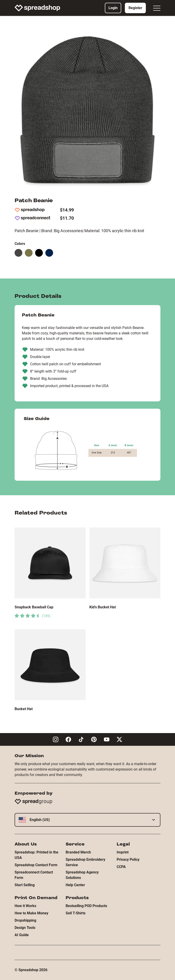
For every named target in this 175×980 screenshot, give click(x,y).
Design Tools (25, 928)
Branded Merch (78, 852)
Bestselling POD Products (86, 906)
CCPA (121, 867)
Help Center (75, 885)
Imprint (123, 852)
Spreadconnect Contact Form (34, 875)
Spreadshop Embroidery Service (85, 862)
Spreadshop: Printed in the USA (36, 855)
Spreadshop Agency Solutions (82, 875)
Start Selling (25, 885)
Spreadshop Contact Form (36, 865)
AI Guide (22, 935)
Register (135, 8)
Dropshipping (25, 920)
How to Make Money (31, 913)
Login (113, 8)
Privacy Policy (128, 859)
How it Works (25, 906)
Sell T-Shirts (76, 913)
